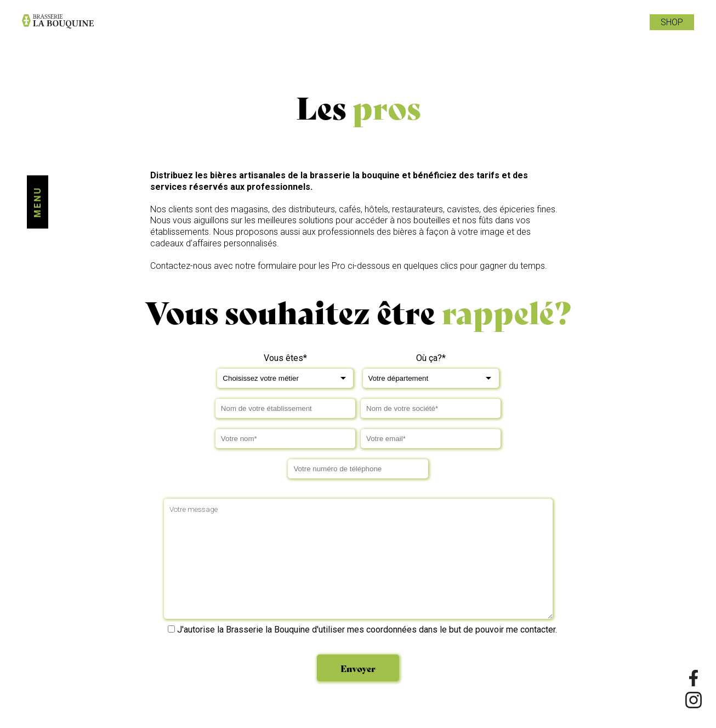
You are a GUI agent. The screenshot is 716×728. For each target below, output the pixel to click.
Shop (672, 22)
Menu (38, 202)
